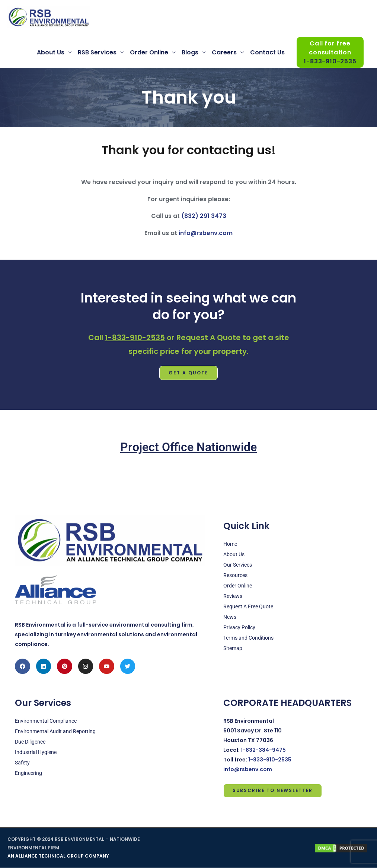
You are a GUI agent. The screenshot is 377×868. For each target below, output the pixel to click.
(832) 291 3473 (204, 216)
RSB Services (97, 53)
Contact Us (267, 53)
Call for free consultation (330, 53)
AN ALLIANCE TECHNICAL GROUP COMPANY (58, 856)
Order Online (149, 53)
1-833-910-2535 (135, 338)
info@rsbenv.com (206, 233)
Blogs (190, 53)
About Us (51, 53)
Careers (224, 53)
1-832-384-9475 (263, 750)
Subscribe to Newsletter (274, 791)
